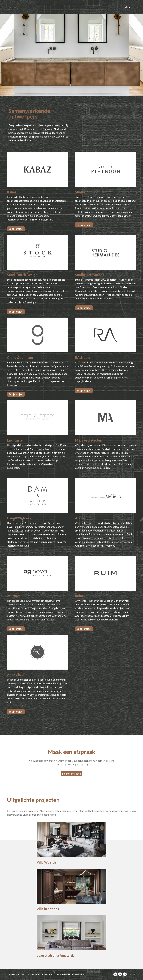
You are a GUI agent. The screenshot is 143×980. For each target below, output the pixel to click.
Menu (127, 7)
